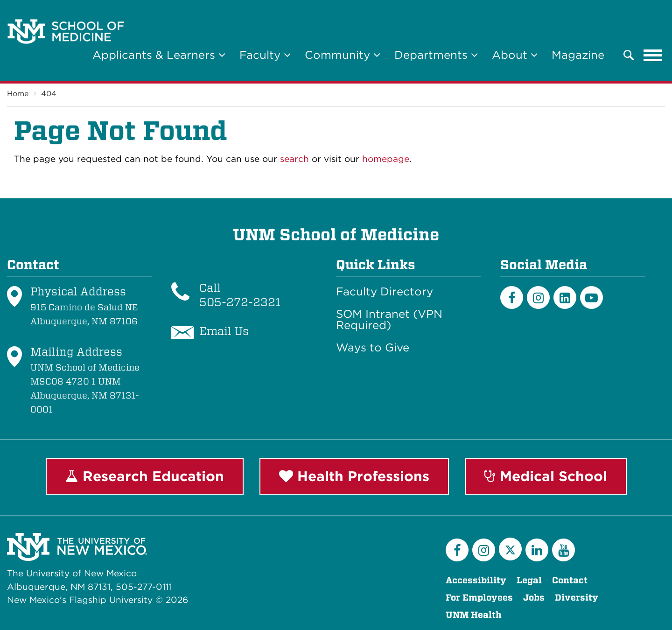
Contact (570, 580)
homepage (386, 159)
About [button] (515, 55)
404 (49, 94)
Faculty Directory (385, 292)
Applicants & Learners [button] (159, 55)
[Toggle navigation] (653, 55)
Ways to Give (373, 348)
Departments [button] (436, 55)
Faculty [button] (265, 55)
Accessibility (476, 580)
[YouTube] (563, 550)
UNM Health (474, 615)
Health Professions (354, 476)
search (294, 159)
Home (18, 94)
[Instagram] (538, 297)
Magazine (578, 55)
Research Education (145, 476)
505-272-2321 (240, 302)
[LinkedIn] (565, 297)
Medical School (546, 476)
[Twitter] (510, 549)
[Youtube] (591, 297)
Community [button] (343, 55)
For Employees (479, 598)
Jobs (534, 598)
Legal (529, 580)
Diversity (577, 598)
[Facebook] (512, 297)
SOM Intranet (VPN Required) (389, 320)
